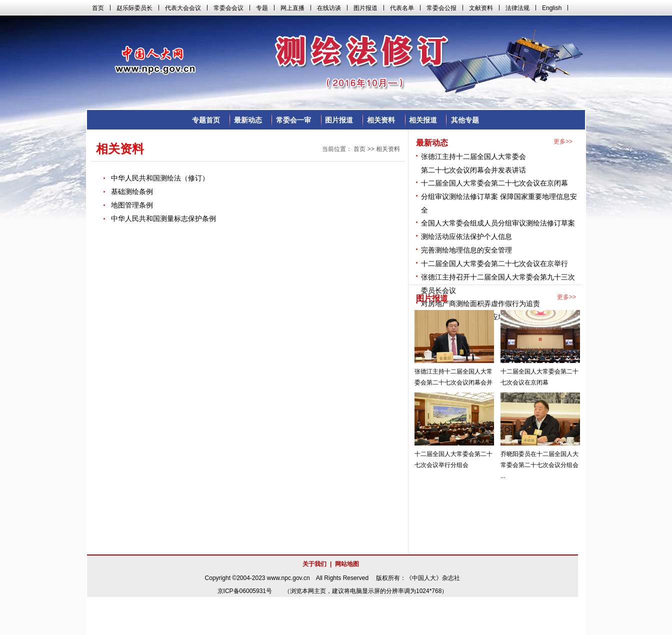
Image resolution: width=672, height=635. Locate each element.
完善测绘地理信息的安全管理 (466, 250)
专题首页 (206, 120)
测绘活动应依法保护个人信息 (466, 236)
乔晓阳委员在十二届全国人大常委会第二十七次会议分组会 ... (539, 465)
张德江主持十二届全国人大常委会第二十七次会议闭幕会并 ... (453, 382)
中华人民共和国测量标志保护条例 (163, 218)
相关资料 (381, 120)
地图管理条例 (132, 205)
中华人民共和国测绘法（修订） (160, 178)
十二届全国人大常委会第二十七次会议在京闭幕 (494, 183)
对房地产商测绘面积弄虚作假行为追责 (480, 303)
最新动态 (248, 120)
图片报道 (339, 120)
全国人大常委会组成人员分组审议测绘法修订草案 (498, 223)
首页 (359, 149)
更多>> (563, 141)
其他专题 (465, 120)
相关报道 (423, 120)
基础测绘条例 (132, 191)
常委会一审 (293, 120)
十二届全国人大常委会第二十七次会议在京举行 (494, 263)
